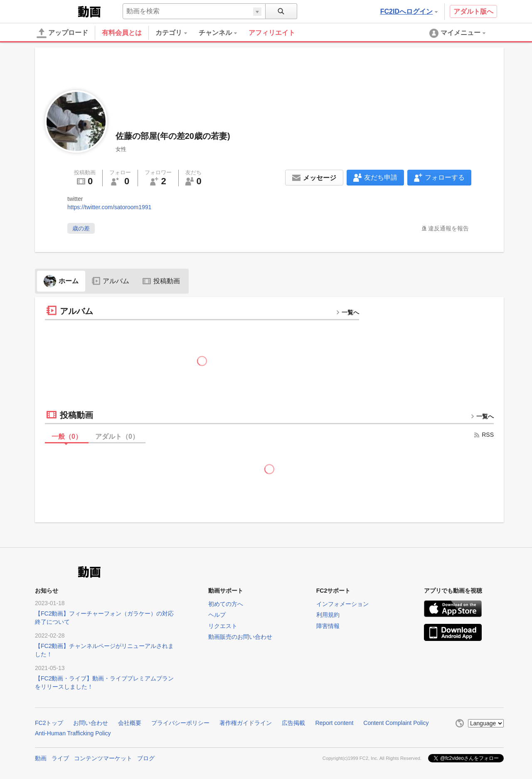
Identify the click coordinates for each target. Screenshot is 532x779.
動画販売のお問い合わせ (240, 637)
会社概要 (130, 723)
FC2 (55, 11)
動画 (41, 758)
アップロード (62, 33)
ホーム (61, 281)
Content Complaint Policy (396, 723)
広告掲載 (293, 723)
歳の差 (81, 228)
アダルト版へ (473, 11)
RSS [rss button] (484, 435)
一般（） (67, 436)
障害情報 (328, 626)
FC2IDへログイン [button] (409, 11)
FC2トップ (49, 723)
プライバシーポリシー (180, 723)
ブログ (146, 758)
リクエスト (223, 626)
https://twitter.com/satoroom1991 (109, 207)
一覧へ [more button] (347, 312)
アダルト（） (117, 436)
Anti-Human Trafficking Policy (73, 733)
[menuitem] (177, 33)
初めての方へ (226, 604)
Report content (334, 723)
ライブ (60, 758)
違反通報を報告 (448, 228)
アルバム (111, 281)
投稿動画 (161, 281)
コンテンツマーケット (103, 758)
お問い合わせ (91, 723)
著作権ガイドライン (246, 723)
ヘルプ (217, 615)
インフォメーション (342, 604)
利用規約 (328, 615)
